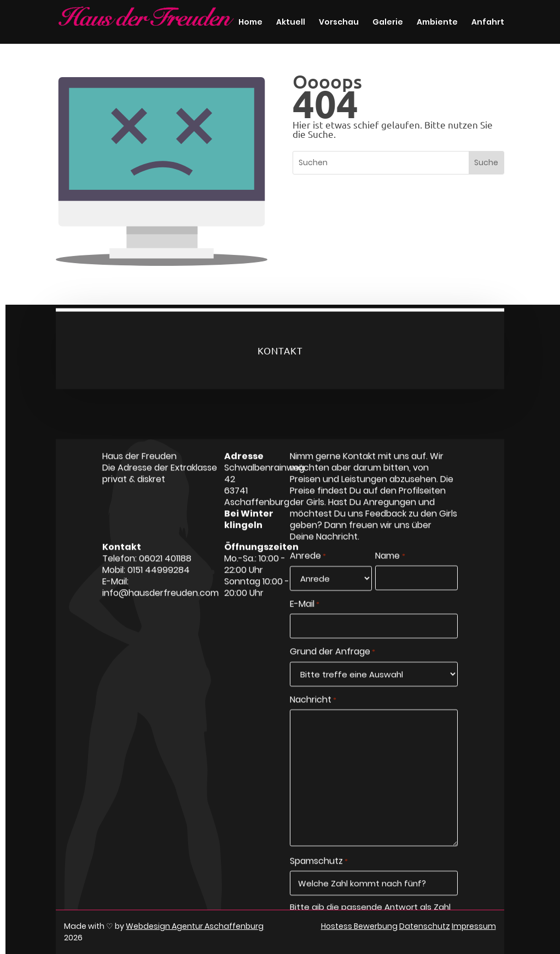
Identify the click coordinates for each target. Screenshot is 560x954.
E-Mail (305, 629)
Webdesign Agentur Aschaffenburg (195, 926)
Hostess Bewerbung (359, 926)
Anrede (308, 580)
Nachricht (313, 724)
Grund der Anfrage (332, 676)
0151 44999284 (159, 594)
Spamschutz (319, 886)
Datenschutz (425, 926)
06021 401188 (165, 582)
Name (390, 580)
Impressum (474, 926)
